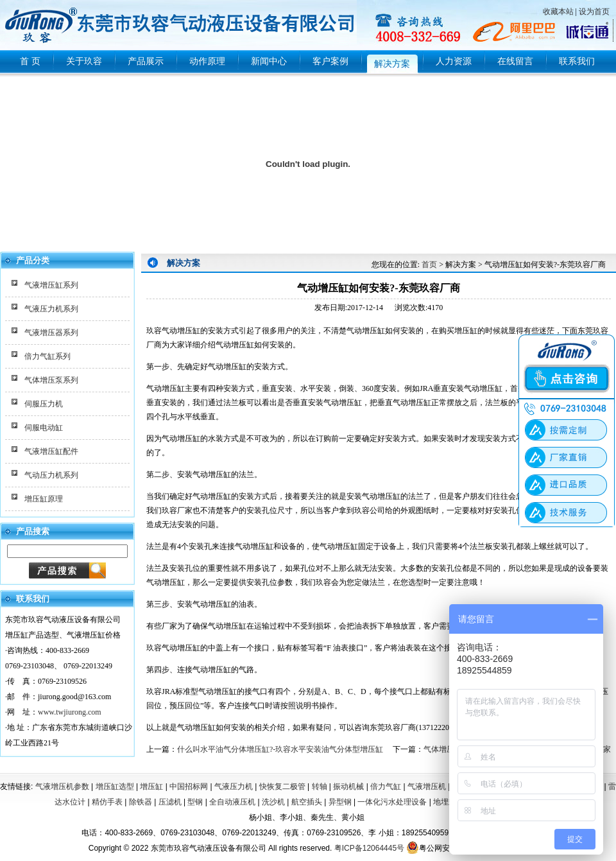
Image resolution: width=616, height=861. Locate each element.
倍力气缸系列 (47, 356)
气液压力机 (234, 787)
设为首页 (594, 12)
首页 (429, 265)
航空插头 (307, 802)
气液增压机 (427, 787)
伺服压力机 (44, 404)
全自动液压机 (232, 802)
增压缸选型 (115, 787)
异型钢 (340, 802)
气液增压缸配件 (51, 451)
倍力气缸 (386, 787)
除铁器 (141, 802)
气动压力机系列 (51, 475)
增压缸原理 (44, 499)
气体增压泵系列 (51, 380)
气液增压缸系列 (51, 285)
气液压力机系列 (51, 309)
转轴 (320, 787)
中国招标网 (189, 787)
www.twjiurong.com (70, 712)
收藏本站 (558, 12)
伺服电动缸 (44, 428)
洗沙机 (273, 802)
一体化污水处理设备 (392, 802)
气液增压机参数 (62, 787)
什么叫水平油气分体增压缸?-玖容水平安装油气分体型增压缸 (280, 749)
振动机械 (348, 787)
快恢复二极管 (282, 787)
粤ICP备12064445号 (369, 848)
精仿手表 (107, 802)
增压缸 (151, 787)
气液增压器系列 (51, 333)
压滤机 (170, 802)
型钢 (195, 802)
